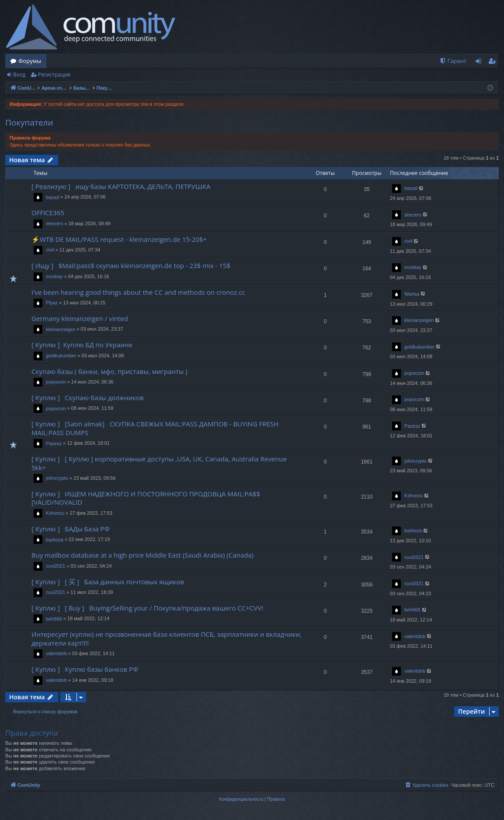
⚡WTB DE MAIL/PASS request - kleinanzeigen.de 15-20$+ (119, 239)
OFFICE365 (48, 213)
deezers (54, 223)
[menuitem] (453, 61)
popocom (56, 382)
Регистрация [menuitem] (494, 63)
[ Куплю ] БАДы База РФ (71, 529)
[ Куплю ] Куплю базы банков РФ (85, 669)
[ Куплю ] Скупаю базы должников (88, 398)
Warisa (412, 294)
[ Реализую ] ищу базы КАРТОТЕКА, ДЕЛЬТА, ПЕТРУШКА (121, 186)
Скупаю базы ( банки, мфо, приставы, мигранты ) (109, 371)
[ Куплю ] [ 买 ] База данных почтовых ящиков (108, 582)
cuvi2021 (56, 566)
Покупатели (29, 122)
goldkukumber (61, 356)
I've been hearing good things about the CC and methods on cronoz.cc (138, 292)
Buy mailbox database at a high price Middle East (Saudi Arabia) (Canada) (143, 555)
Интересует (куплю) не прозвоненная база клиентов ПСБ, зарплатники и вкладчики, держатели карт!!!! (167, 638)
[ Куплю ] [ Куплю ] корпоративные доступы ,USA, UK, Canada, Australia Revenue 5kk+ (159, 463)
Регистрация (54, 75)
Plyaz (52, 303)
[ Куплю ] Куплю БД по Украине (82, 345)
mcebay (54, 276)
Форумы (30, 61)
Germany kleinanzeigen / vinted (80, 318)
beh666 (54, 619)
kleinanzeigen (61, 329)
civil (50, 250)
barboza (55, 540)
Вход (19, 75)
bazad (52, 197)
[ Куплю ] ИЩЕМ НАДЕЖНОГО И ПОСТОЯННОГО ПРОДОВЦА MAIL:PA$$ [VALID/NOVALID (146, 498)
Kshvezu (55, 513)
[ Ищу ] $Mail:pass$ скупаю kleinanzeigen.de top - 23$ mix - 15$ (131, 265)
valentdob (56, 653)
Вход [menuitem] (480, 63)
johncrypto (57, 478)
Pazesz (54, 443)
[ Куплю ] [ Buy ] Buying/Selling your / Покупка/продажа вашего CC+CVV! (147, 608)
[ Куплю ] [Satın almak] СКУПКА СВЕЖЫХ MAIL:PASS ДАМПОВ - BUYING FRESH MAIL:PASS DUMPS (155, 428)
